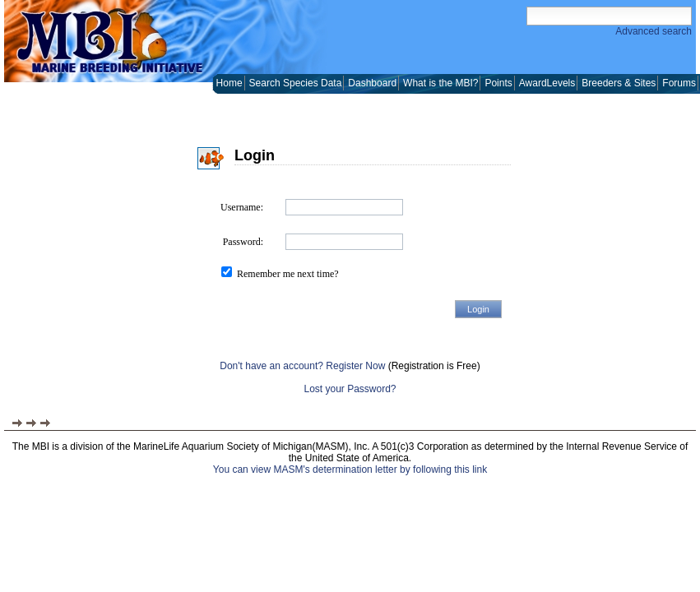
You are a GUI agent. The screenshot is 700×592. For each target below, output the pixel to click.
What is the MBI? (440, 83)
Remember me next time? (288, 274)
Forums (679, 83)
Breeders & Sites (619, 83)
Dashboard (372, 83)
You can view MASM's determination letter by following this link (350, 469)
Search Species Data (296, 83)
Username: (242, 207)
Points (498, 83)
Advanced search (654, 31)
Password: (243, 242)
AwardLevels (547, 83)
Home (229, 83)
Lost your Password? (350, 389)
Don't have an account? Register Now (302, 366)
